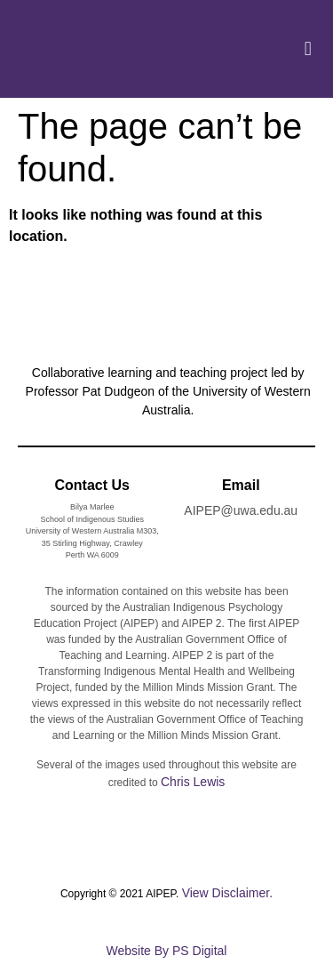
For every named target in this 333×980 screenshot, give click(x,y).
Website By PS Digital (167, 951)
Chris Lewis (193, 782)
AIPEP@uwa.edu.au (241, 510)
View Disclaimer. (227, 893)
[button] (308, 49)
